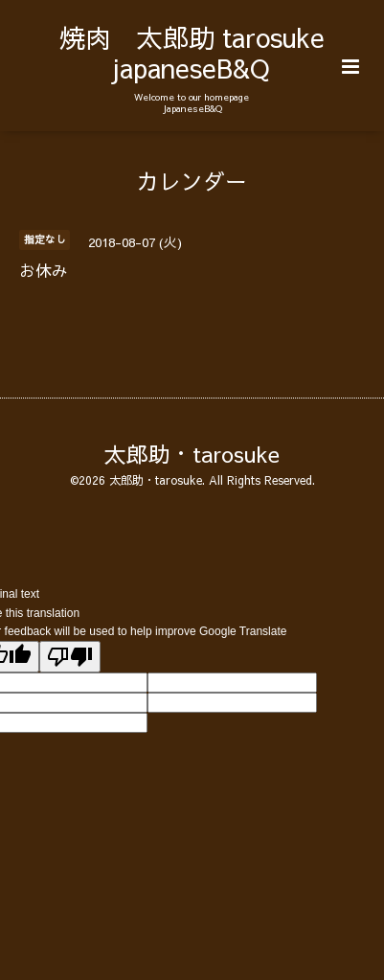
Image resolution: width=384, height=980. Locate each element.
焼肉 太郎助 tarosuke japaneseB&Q (192, 52)
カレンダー (192, 180)
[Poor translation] (70, 657)
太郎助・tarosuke (192, 454)
